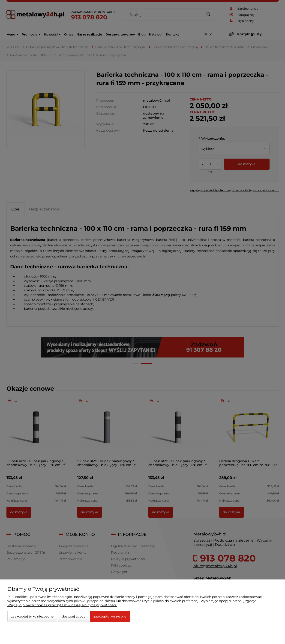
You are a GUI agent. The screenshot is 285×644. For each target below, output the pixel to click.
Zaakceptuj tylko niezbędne (32, 616)
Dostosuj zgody (73, 616)
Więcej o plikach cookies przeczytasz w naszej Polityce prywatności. (62, 605)
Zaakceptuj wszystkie (110, 616)
